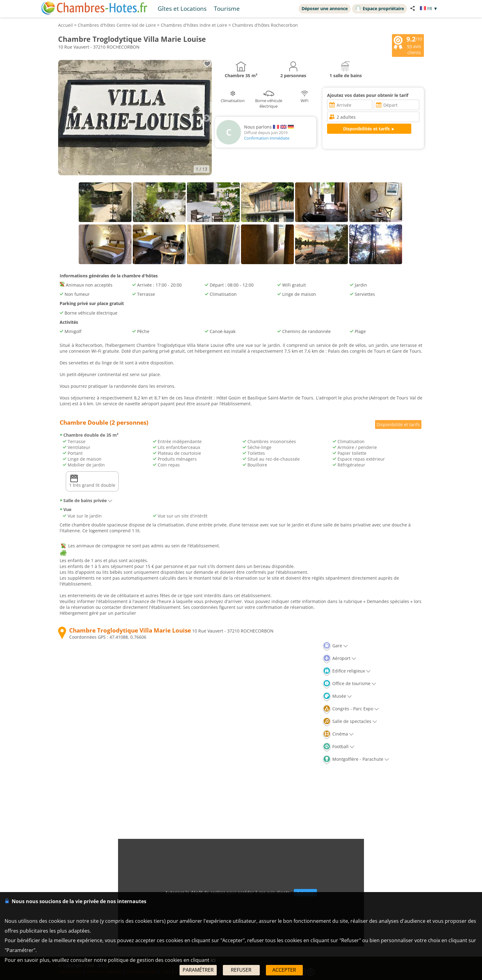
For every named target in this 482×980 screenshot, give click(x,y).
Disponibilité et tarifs (398, 425)
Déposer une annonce (325, 8)
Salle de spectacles (350, 721)
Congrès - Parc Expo (351, 709)
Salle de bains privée (86, 500)
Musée (337, 696)
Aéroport (339, 658)
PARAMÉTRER (198, 970)
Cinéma (338, 734)
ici (213, 960)
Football (338, 746)
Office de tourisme (349, 683)
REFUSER (241, 970)
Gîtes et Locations (182, 8)
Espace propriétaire (379, 8)
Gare (335, 646)
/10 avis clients (408, 45)
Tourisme (227, 8)
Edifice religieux (347, 671)
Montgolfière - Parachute (356, 759)
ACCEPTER (284, 970)
